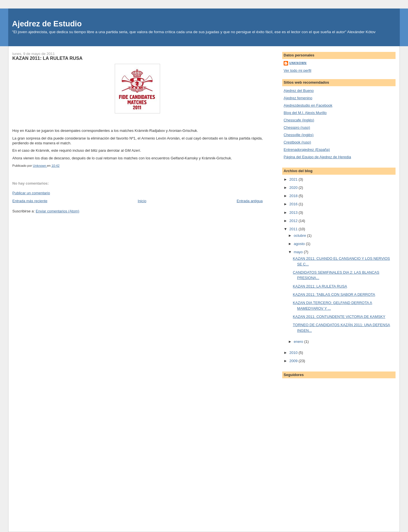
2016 (294, 204)
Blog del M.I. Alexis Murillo (305, 113)
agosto (300, 244)
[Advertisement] (309, 449)
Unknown (298, 63)
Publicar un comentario (31, 193)
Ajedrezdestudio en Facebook (308, 105)
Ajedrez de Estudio (47, 24)
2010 (294, 353)
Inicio (142, 201)
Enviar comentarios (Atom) (58, 211)
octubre (300, 236)
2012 (294, 221)
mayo (299, 252)
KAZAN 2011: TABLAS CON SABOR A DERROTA (334, 294)
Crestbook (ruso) (297, 142)
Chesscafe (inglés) (299, 120)
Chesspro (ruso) (297, 127)
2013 (294, 213)
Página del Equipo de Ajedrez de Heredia (317, 157)
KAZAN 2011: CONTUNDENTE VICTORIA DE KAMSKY (339, 317)
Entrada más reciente (30, 201)
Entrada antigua (250, 201)
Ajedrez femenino (298, 98)
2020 (294, 188)
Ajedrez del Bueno (299, 91)
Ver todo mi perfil (297, 70)
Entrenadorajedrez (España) (307, 150)
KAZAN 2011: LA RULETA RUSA (320, 286)
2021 (294, 179)
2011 (294, 229)
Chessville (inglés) (298, 135)
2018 (294, 196)
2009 (294, 361)
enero (299, 342)
